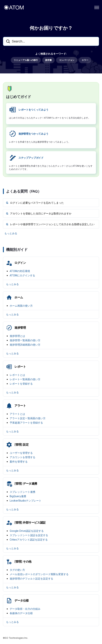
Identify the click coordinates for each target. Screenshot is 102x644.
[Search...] (51, 41)
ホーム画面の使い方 (21, 306)
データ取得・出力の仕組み (25, 609)
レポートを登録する (21, 384)
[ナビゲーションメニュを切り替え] (97, 7)
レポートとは (17, 375)
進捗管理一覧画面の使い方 (25, 340)
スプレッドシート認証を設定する (29, 535)
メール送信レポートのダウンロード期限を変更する (39, 574)
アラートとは (17, 414)
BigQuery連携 (18, 496)
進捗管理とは (17, 336)
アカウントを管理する (22, 457)
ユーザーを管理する (21, 453)
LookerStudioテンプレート (25, 501)
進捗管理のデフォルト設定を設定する (31, 579)
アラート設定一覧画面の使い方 (28, 418)
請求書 (48, 60)
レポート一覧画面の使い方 (25, 379)
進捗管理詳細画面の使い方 (25, 345)
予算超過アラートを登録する (26, 423)
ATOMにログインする (22, 275)
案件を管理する (19, 462)
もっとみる (11, 233)
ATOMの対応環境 (20, 271)
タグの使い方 (17, 570)
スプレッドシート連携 (22, 492)
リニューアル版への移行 (26, 60)
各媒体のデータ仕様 (21, 613)
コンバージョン (67, 60)
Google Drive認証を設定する (27, 531)
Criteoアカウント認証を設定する (29, 540)
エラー (85, 60)
